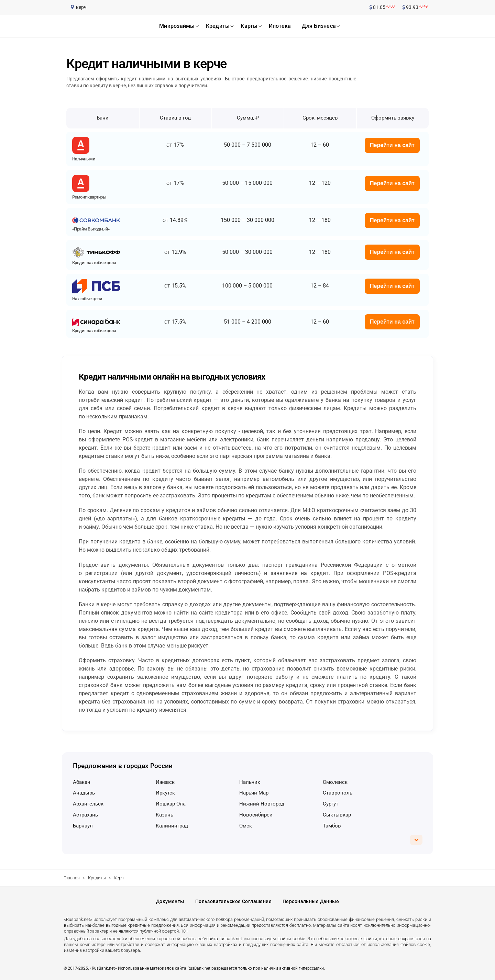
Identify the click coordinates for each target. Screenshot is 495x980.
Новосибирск (256, 815)
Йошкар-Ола (171, 804)
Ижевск (165, 782)
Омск (246, 826)
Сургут (331, 804)
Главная (72, 878)
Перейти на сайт (392, 145)
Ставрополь (338, 793)
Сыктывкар (337, 815)
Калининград (172, 826)
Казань (164, 815)
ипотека (280, 26)
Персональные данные (311, 901)
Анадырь (84, 793)
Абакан (82, 782)
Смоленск (335, 782)
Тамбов (332, 826)
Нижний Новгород (262, 804)
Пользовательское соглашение (233, 901)
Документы (170, 901)
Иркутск (165, 793)
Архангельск (88, 804)
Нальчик (250, 782)
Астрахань (85, 815)
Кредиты (97, 878)
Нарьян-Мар (254, 793)
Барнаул (83, 826)
